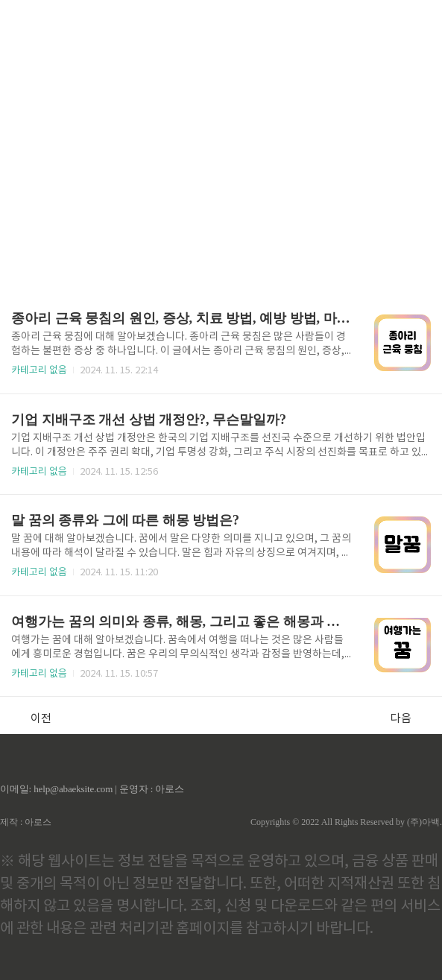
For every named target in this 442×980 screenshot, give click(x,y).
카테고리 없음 (39, 371)
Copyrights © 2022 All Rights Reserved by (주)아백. (346, 822)
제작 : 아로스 (26, 822)
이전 (33, 718)
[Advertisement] (221, 142)
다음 (409, 718)
